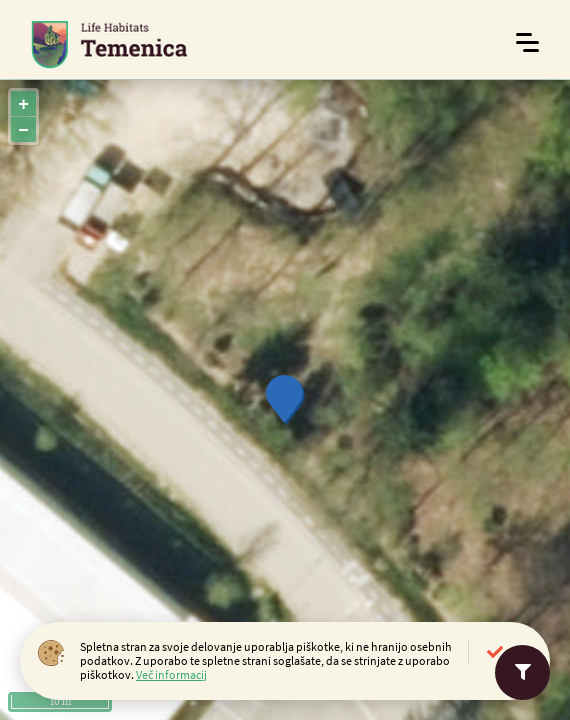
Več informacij (171, 674)
